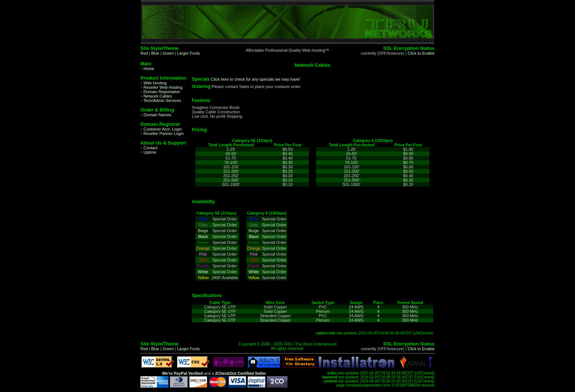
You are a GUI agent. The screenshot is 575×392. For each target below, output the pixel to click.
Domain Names (156, 115)
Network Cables (156, 96)
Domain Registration (160, 92)
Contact (149, 148)
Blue (155, 53)
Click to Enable (421, 53)
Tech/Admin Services (161, 100)
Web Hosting (153, 83)
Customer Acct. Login (161, 129)
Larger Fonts (188, 53)
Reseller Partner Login (162, 133)
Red (144, 53)
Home (147, 69)
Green (168, 53)
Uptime (148, 152)
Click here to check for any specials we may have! (255, 79)
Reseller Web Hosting (162, 87)
